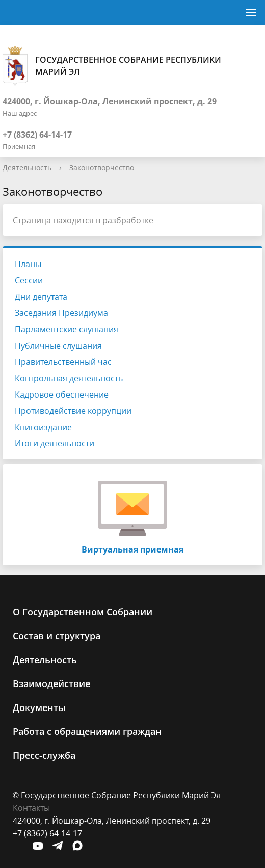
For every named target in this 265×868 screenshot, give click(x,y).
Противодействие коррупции (73, 411)
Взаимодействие (51, 683)
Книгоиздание (43, 427)
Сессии (29, 280)
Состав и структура (57, 636)
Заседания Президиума (61, 313)
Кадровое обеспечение (62, 394)
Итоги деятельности (55, 443)
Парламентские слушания (67, 329)
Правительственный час (63, 362)
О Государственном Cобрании (83, 612)
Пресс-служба (44, 755)
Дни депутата (41, 297)
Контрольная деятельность (69, 378)
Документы (39, 707)
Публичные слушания (58, 346)
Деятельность (27, 167)
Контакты (31, 808)
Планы (28, 264)
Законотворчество (102, 167)
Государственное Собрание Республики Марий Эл (112, 66)
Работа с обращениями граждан (87, 731)
